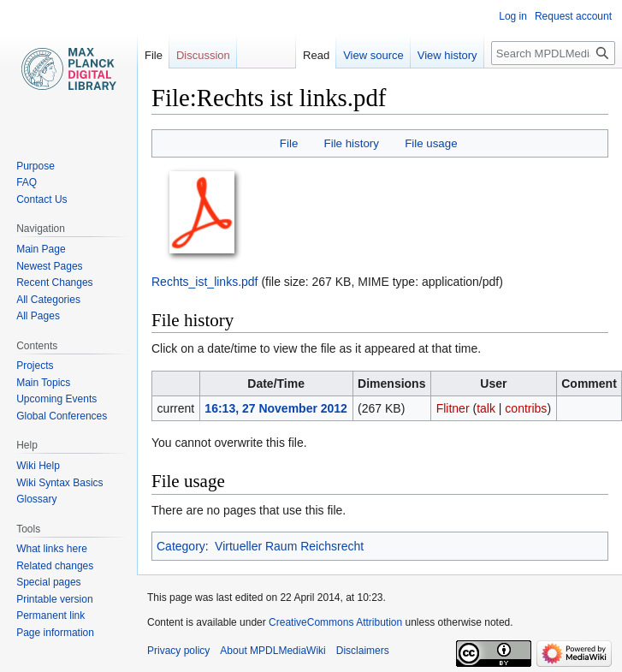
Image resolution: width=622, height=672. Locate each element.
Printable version (54, 599)
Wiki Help (38, 466)
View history (447, 55)
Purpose (36, 166)
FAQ (27, 182)
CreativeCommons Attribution (335, 622)
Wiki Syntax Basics (59, 483)
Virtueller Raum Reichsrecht (289, 546)
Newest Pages (49, 266)
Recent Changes (54, 282)
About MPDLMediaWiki (272, 651)
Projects (35, 366)
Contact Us (41, 199)
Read (316, 55)
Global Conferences (62, 416)
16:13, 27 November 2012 (276, 408)
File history (352, 143)
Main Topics (43, 383)
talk (486, 408)
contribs (526, 408)
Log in (513, 16)
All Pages (38, 316)
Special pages (48, 582)
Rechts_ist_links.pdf (205, 282)
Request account (573, 16)
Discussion (203, 55)
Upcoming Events (56, 399)
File (289, 143)
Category (181, 546)
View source (373, 55)
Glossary (36, 499)
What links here (52, 549)
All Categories (48, 300)
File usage (431, 143)
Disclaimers (363, 651)
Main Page (41, 249)
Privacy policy (178, 651)
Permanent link (50, 616)
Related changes (55, 566)
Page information (55, 633)
